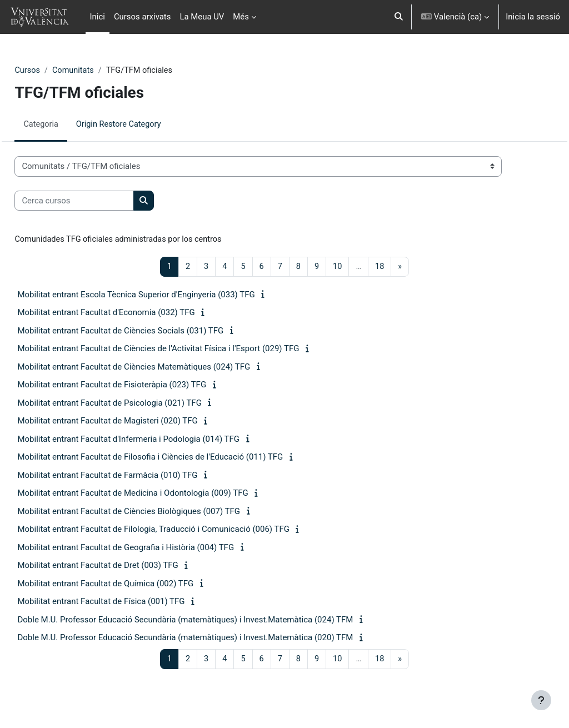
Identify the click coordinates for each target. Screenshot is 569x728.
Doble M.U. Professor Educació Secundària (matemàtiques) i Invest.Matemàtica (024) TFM (210, 621)
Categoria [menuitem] (66, 124)
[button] (399, 17)
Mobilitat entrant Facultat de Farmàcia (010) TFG (132, 476)
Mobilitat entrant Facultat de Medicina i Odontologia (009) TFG (158, 494)
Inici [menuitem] (98, 17)
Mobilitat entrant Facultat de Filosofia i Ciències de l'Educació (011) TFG (175, 458)
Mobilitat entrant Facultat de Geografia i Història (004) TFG (151, 549)
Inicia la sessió (533, 17)
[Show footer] (541, 700)
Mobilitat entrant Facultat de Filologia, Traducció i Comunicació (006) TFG (178, 530)
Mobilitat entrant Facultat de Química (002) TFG (130, 585)
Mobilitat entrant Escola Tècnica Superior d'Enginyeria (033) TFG (161, 296)
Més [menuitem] (241, 17)
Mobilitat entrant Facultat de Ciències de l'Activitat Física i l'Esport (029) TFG (183, 350)
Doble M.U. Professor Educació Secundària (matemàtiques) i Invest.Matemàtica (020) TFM (210, 639)
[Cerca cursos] (99, 201)
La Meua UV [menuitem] (202, 17)
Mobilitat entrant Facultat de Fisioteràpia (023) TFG (137, 386)
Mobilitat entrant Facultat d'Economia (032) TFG (131, 313)
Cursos (53, 71)
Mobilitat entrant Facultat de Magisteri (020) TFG (132, 422)
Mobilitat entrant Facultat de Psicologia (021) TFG (134, 404)
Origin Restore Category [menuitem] (145, 124)
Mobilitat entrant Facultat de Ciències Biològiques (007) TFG (154, 512)
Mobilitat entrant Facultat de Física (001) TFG (126, 602)
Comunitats (99, 71)
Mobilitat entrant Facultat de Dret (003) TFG (123, 566)
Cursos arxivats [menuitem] (143, 17)
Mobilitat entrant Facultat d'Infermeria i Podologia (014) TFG (153, 440)
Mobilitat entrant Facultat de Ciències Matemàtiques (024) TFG (159, 368)
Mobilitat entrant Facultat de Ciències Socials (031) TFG (145, 332)
